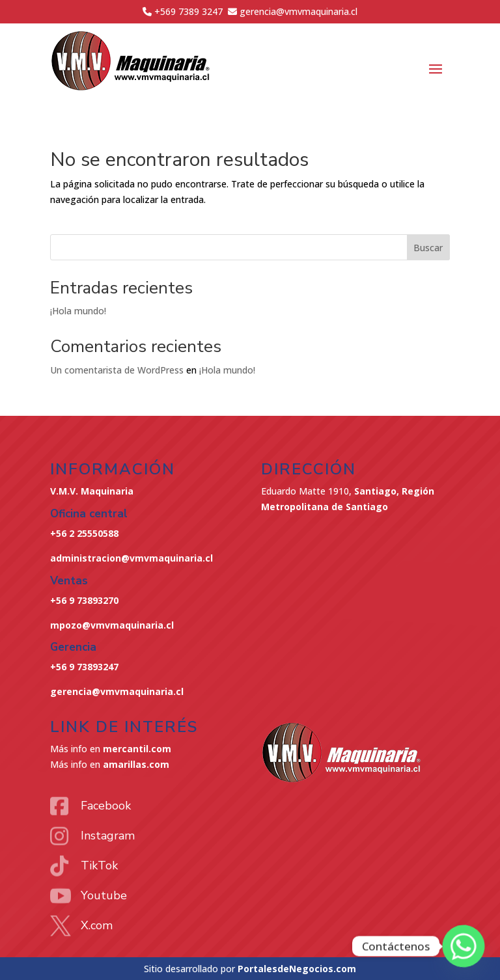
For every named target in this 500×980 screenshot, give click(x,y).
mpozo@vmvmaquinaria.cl (112, 625)
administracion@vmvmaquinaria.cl (132, 558)
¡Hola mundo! (78, 311)
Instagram (108, 836)
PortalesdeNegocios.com (297, 969)
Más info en (111, 749)
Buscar (428, 248)
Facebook (106, 806)
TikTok (99, 865)
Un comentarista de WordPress (117, 370)
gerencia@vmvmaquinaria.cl (117, 691)
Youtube (104, 895)
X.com (97, 925)
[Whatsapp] (464, 946)
